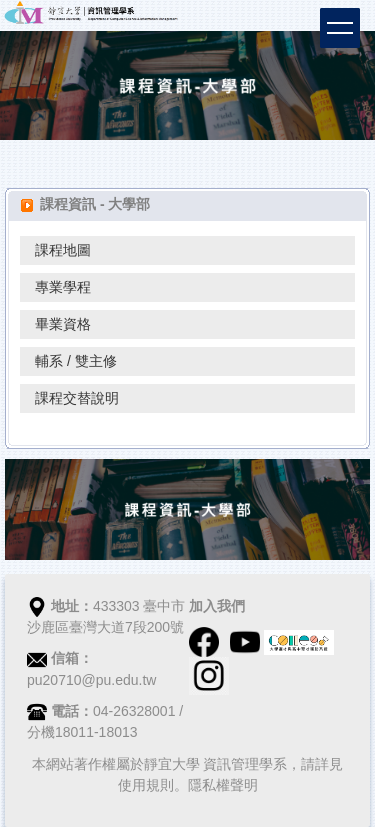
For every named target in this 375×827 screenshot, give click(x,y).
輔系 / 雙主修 (76, 361)
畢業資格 (63, 324)
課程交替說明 (77, 398)
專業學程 (63, 287)
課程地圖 (63, 250)
